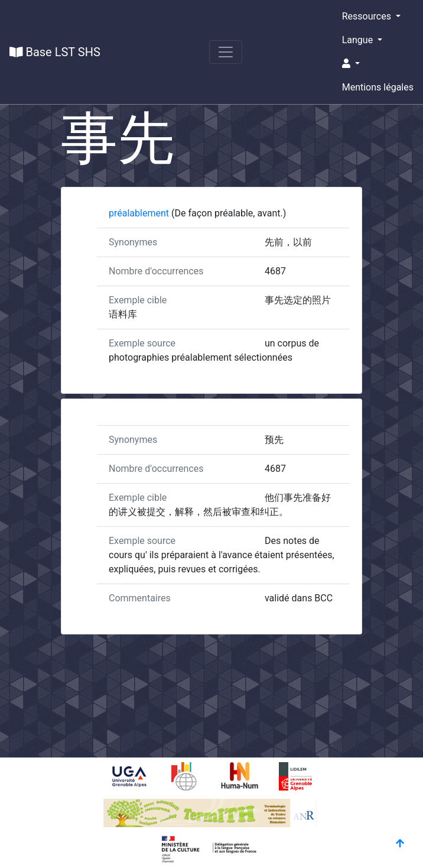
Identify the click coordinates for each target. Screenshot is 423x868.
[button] (378, 64)
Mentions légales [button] (378, 87)
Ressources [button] (368, 16)
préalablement (140, 213)
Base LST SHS (55, 52)
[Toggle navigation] (226, 52)
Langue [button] (359, 40)
